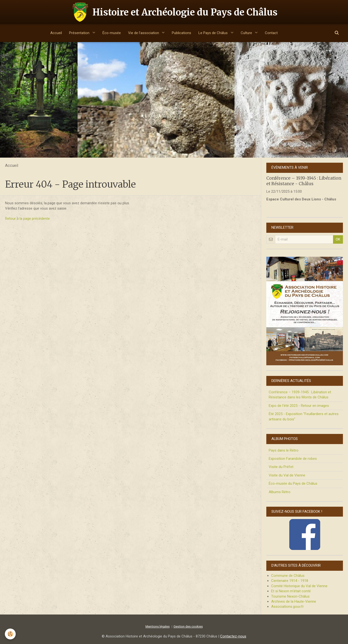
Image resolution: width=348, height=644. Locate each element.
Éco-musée (112, 33)
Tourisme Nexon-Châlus (290, 596)
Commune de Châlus (288, 576)
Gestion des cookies (188, 626)
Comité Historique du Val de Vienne (299, 586)
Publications (181, 33)
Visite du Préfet (281, 467)
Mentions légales (158, 626)
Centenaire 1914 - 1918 (290, 581)
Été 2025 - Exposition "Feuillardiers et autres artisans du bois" (304, 416)
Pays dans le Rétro (284, 450)
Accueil (56, 33)
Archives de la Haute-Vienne (294, 601)
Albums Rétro (280, 492)
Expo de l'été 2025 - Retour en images (299, 406)
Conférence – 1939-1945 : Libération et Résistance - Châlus (304, 181)
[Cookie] (10, 634)
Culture (247, 33)
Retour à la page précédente (27, 219)
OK (338, 239)
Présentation (80, 33)
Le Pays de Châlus (214, 33)
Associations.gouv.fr (287, 607)
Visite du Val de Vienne (287, 475)
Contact (271, 33)
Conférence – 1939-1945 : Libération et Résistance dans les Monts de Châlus (300, 395)
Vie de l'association (144, 33)
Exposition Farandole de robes (293, 459)
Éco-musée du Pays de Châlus (293, 483)
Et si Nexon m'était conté (291, 591)
